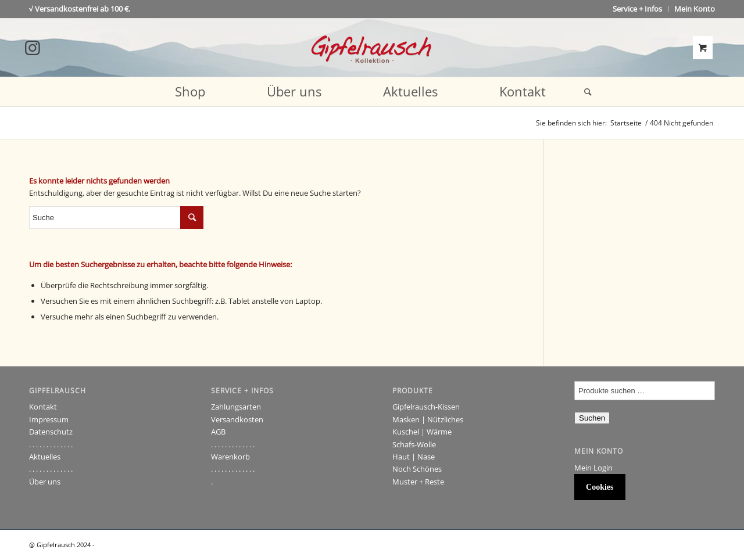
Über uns (45, 482)
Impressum (49, 419)
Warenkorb (230, 457)
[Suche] (584, 92)
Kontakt (43, 407)
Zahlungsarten (236, 407)
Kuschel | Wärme (422, 432)
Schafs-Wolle (414, 444)
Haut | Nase (414, 457)
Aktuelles (45, 457)
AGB (218, 432)
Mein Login (593, 468)
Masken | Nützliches (428, 419)
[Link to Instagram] (33, 48)
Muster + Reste (418, 482)
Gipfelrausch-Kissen (426, 407)
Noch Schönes (417, 469)
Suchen (592, 418)
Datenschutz (51, 432)
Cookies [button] (600, 487)
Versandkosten (237, 419)
